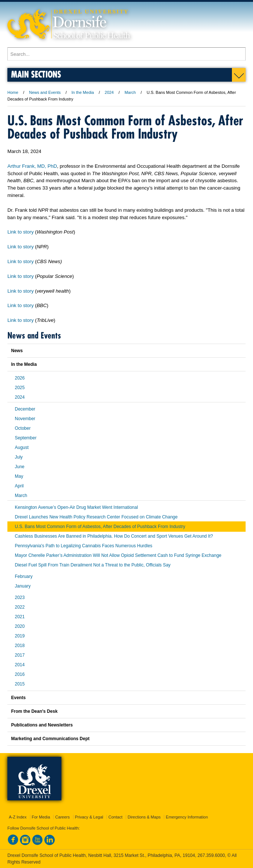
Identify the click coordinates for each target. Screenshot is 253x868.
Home (13, 92)
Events (18, 698)
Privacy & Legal (89, 817)
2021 (20, 617)
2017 (20, 655)
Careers (62, 817)
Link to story (21, 232)
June (20, 467)
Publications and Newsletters (42, 725)
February (24, 576)
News (17, 351)
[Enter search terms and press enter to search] (127, 54)
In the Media (83, 92)
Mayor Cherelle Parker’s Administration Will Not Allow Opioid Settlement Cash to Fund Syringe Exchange (118, 555)
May (19, 476)
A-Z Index (18, 817)
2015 (20, 684)
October (23, 428)
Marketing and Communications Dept (50, 739)
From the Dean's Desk (34, 711)
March (130, 92)
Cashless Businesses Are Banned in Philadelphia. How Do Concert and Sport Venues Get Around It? (114, 536)
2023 (20, 598)
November (25, 419)
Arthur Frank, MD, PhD (32, 166)
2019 (20, 636)
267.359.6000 (211, 855)
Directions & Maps (144, 817)
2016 (20, 674)
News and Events (45, 92)
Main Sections (36, 74)
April (19, 486)
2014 (20, 665)
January (23, 586)
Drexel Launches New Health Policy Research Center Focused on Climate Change (96, 517)
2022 (20, 607)
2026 (20, 378)
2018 (20, 646)
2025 (20, 388)
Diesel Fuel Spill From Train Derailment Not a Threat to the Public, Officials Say (93, 565)
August (22, 447)
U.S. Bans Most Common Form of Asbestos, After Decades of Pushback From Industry (100, 527)
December (25, 409)
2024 (109, 92)
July (19, 457)
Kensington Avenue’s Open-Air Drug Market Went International (76, 507)
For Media (41, 817)
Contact (115, 817)
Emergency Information (187, 817)
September (26, 438)
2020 (20, 626)
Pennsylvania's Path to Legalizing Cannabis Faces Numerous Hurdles (84, 546)
